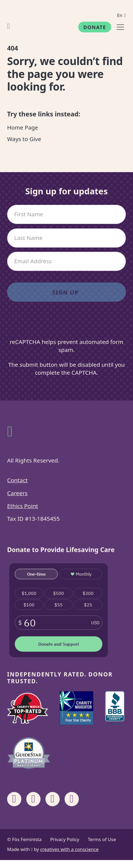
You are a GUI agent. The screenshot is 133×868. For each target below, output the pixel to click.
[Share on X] (72, 799)
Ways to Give (24, 139)
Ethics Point (23, 506)
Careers (17, 493)
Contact (17, 480)
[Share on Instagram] (33, 799)
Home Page (23, 127)
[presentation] (66, 324)
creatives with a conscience (69, 849)
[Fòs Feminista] (8, 26)
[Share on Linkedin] (53, 799)
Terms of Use (102, 839)
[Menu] (120, 27)
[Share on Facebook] (14, 799)
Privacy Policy (65, 839)
